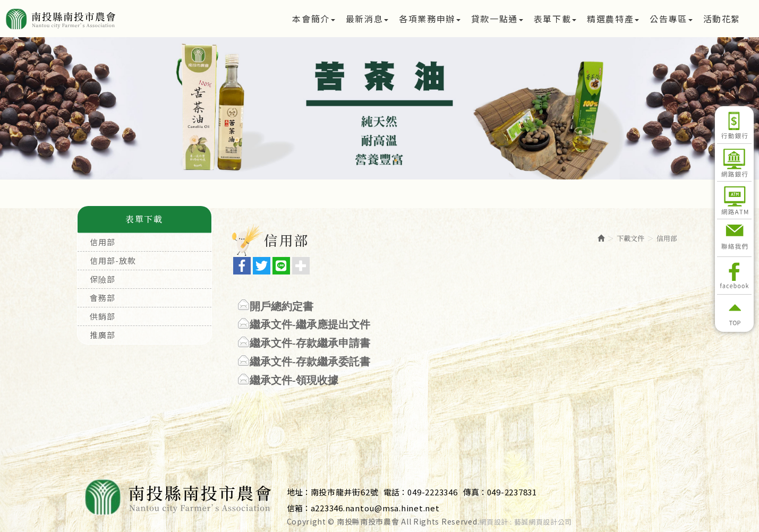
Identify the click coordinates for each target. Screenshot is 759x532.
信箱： (299, 508)
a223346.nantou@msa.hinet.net (375, 508)
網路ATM (734, 200)
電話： (395, 492)
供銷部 (103, 316)
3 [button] (396, 160)
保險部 (103, 279)
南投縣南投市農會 (97, 19)
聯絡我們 (734, 238)
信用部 (103, 242)
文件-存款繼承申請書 (321, 343)
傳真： (475, 492)
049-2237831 (512, 492)
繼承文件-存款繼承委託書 (310, 362)
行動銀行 (734, 125)
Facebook (734, 276)
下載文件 (630, 238)
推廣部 (103, 335)
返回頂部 (734, 313)
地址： (299, 492)
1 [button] (364, 160)
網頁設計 (494, 522)
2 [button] (380, 160)
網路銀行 (734, 162)
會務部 (103, 298)
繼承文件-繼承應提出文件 (310, 324)
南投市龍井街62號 (345, 492)
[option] (379, 108)
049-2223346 (432, 492)
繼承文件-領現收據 (294, 380)
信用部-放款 (113, 260)
